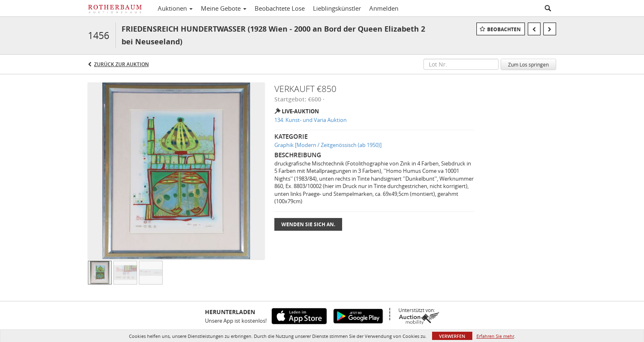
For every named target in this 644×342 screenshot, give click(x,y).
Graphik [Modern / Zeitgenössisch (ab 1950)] (328, 145)
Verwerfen (452, 336)
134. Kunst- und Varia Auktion (310, 120)
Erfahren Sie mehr (495, 336)
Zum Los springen (528, 64)
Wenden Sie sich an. (308, 224)
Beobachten (504, 29)
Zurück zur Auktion (121, 64)
